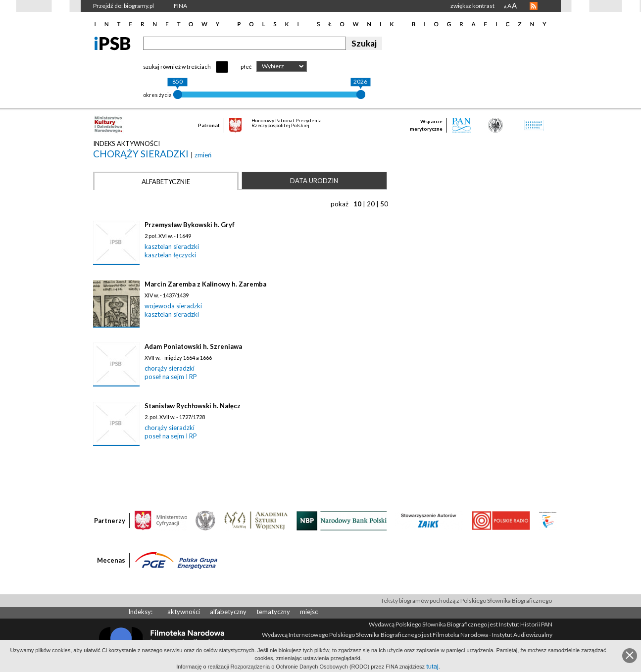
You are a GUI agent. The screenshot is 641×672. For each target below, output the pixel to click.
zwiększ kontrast (472, 6)
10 (357, 204)
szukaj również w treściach (177, 67)
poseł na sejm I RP (171, 377)
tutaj (432, 666)
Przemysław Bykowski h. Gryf (190, 225)
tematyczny (273, 612)
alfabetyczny (228, 612)
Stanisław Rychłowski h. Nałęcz (193, 406)
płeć (246, 67)
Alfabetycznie (166, 182)
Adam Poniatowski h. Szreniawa (193, 346)
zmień (203, 155)
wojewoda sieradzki (173, 306)
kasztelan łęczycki (170, 255)
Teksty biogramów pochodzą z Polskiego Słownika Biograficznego (466, 600)
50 (384, 204)
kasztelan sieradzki (172, 246)
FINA (180, 6)
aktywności (184, 612)
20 (371, 204)
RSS (534, 6)
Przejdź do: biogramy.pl (123, 6)
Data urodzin (314, 181)
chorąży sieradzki (142, 154)
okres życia (157, 95)
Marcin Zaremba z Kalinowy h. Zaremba (205, 284)
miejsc (309, 612)
